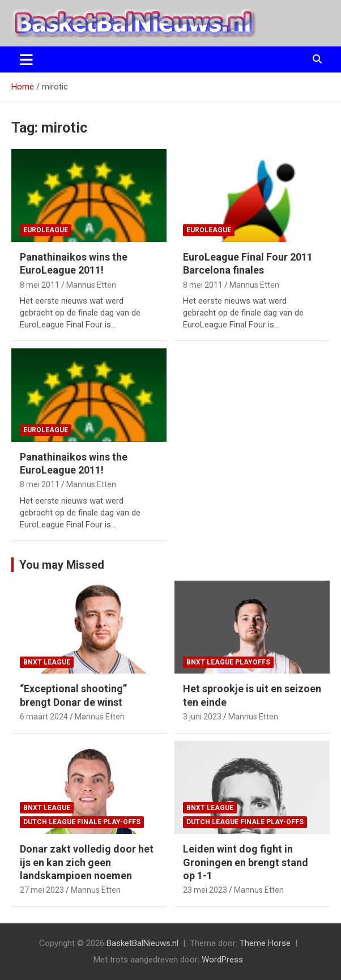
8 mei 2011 (40, 285)
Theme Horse (265, 943)
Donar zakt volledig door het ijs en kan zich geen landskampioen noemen (87, 862)
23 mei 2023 (205, 890)
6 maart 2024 (44, 717)
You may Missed (62, 565)
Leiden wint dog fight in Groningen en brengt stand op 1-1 (246, 862)
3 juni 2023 (202, 717)
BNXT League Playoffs (228, 662)
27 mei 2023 (42, 890)
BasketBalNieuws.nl (142, 943)
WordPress (222, 960)
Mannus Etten (91, 285)
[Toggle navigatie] (26, 59)
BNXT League (47, 662)
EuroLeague (46, 230)
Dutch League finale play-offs (82, 822)
